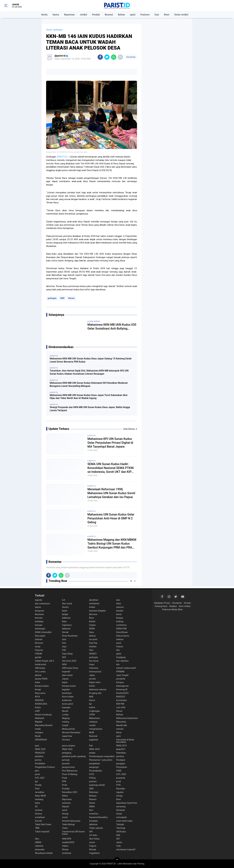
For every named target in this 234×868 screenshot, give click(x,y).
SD (36, 807)
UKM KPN (67, 839)
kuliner (92, 707)
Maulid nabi (122, 725)
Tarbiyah (120, 824)
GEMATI (93, 654)
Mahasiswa (94, 718)
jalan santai (67, 675)
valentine (39, 846)
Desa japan (40, 636)
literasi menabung (43, 715)
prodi (119, 781)
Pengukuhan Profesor (45, 767)
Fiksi (91, 650)
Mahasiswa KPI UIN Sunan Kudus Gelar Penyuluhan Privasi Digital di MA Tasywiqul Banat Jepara (110, 443)
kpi (90, 704)
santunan (66, 803)
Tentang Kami (161, 606)
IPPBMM (120, 672)
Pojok (65, 778)
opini (133, 14)
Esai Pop (93, 643)
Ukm (37, 839)
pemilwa (120, 756)
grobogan (52, 298)
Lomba (65, 715)
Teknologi (121, 828)
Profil (65, 785)
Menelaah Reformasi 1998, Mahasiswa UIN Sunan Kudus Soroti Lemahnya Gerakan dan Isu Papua (111, 493)
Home (49, 30)
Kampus (120, 682)
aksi (118, 600)
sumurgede (121, 817)
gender (38, 657)
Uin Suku (93, 835)
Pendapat (121, 760)
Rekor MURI (40, 796)
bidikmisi (66, 618)
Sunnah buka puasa (71, 821)
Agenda (39, 600)
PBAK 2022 (67, 749)
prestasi (93, 781)
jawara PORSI (41, 679)
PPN (64, 781)
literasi (71, 298)
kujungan (66, 707)
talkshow (93, 824)
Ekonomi (39, 643)
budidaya (39, 621)
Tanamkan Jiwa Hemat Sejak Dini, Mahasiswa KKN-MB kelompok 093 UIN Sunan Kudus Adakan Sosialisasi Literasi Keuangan (89, 372)
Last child (121, 707)
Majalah (39, 722)
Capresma (67, 625)
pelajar (92, 753)
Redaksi (173, 606)
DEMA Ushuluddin (43, 632)
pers (37, 771)
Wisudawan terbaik (44, 853)
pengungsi (94, 767)
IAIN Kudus (40, 668)
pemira (38, 760)
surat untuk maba (124, 821)
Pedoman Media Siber (172, 610)
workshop (67, 853)
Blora (91, 618)
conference (121, 625)
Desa (91, 632)
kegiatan (66, 690)
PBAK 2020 (40, 749)
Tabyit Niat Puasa (43, 824)
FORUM (38, 654)
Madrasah (40, 718)
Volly (118, 846)
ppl (36, 781)
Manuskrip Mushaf (44, 725)
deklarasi (66, 629)
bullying (120, 621)
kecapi (38, 690)
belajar (65, 614)
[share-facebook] (100, 57)
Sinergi (65, 814)
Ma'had (120, 715)
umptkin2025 (68, 842)
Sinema (38, 814)
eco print (93, 639)
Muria (119, 732)
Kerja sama (40, 693)
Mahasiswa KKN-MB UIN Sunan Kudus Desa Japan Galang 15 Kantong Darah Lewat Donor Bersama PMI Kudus (91, 360)
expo (64, 647)
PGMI (119, 771)
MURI (92, 732)
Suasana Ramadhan (98, 817)
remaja (119, 796)
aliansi (38, 607)
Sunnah (38, 821)
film (118, 650)
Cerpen (92, 625)
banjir (65, 611)
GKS (64, 657)
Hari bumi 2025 (69, 661)
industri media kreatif (126, 668)
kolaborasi (67, 700)
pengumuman (68, 767)
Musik (38, 736)
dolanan (39, 639)
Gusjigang (121, 657)
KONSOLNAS (41, 704)
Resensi (109, 14)
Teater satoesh (96, 828)
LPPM (92, 715)
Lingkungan (94, 711)
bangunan (40, 611)
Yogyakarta (94, 853)
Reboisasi (94, 792)
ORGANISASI (41, 740)
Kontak (187, 603)
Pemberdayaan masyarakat (102, 756)
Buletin (92, 621)
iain (118, 664)
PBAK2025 (40, 753)
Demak (65, 632)
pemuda (66, 760)
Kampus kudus (42, 686)
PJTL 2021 (40, 778)
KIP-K (37, 697)
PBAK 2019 (121, 746)
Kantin (92, 686)
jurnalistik (121, 679)
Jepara (65, 679)
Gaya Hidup (67, 654)
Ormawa (66, 740)
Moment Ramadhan (71, 732)
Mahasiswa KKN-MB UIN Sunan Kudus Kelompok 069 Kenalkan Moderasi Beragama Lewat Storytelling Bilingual (89, 384)
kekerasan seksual (98, 690)
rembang (39, 799)
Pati (91, 746)
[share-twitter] (107, 57)
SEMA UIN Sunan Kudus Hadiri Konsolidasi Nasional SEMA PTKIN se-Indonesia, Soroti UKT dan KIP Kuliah (111, 468)
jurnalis (92, 679)
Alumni (65, 607)
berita (44, 14)
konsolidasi (122, 700)
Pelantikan (121, 753)
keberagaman (123, 686)
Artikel (83, 14)
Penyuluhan (122, 767)
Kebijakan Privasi (162, 603)
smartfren (94, 814)
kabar (38, 682)
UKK (118, 835)
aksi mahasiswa (42, 604)
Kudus (38, 707)
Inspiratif (66, 672)
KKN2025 (121, 697)
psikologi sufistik (97, 785)
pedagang (67, 753)
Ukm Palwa (94, 839)
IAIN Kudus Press (70, 668)
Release (93, 796)
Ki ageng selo (95, 693)
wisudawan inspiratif (126, 849)
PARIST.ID (62, 157)
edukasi (120, 639)
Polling (92, 778)
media (38, 729)
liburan (65, 711)
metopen (39, 732)
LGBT (37, 711)
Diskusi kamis (123, 636)
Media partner (69, 729)
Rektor (65, 796)
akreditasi (94, 600)
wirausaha (40, 849)
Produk (96, 14)
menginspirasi (96, 729)
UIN (91, 832)
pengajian (121, 764)
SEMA (92, 807)
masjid (65, 725)
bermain (39, 618)
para (37, 746)
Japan (92, 675)
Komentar (131, 57)
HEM (64, 664)
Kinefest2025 (122, 693)
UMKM (38, 842)
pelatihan (39, 756)
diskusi (92, 636)
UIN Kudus (121, 832)
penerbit (66, 764)
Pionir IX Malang (70, 774)
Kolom (121, 14)
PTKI (118, 785)
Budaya (120, 618)
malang (66, 722)
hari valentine (122, 661)
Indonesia (94, 668)
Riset (167, 14)
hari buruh (94, 661)
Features (145, 14)
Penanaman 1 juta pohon (101, 760)
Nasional (93, 736)
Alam (119, 604)
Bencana (93, 614)
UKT (118, 839)
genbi (119, 654)
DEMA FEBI (121, 629)
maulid (92, 725)
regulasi (120, 792)
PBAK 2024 (94, 749)
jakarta (38, 675)
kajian (65, 682)
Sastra (56, 14)
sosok (65, 817)
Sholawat (121, 810)
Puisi (37, 789)
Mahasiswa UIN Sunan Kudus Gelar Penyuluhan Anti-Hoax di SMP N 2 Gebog (111, 518)
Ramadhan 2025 (70, 792)
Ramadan (121, 789)
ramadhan (40, 792)
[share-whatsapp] (114, 57)
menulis (120, 729)
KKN (62, 298)
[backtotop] (117, 860)
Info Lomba (40, 672)
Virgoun (93, 846)
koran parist (68, 704)
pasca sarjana (69, 746)
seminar (39, 810)
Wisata (65, 849)
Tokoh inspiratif (42, 832)
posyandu (121, 778)
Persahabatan (96, 771)
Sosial (119, 814)
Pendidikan (40, 764)
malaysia (93, 722)
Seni (91, 810)
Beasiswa (39, 614)
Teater (65, 828)
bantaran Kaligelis (97, 611)
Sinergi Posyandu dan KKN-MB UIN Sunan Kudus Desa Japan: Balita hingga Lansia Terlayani (90, 409)
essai (119, 643)
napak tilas (67, 736)
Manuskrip (121, 722)
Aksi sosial (67, 604)
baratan (120, 611)
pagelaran (94, 740)
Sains (37, 803)
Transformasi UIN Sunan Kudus (73, 833)
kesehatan (67, 693)
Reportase (69, 14)
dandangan (40, 629)
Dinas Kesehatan (70, 636)
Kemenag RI (122, 690)
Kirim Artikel (181, 14)
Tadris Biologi (68, 824)
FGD (64, 650)
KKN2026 (39, 700)
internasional (95, 672)
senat (65, 810)
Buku (64, 621)
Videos (65, 846)
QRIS (91, 789)
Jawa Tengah (122, 675)
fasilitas (93, 647)
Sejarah (66, 807)
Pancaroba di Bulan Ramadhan (125, 741)
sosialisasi (40, 817)
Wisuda (93, 849)
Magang (66, 718)
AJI (64, 600)
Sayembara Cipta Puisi (127, 803)
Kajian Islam (95, 682)
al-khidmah (94, 604)
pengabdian (95, 764)
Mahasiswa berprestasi (127, 718)
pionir (38, 774)
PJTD (92, 774)
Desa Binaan (122, 632)
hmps (92, 664)
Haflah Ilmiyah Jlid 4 (44, 661)
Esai (157, 14)
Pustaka (66, 789)
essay (38, 647)
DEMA (92, 629)
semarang (121, 807)
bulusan (39, 625)
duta (64, 639)
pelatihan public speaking (74, 756)
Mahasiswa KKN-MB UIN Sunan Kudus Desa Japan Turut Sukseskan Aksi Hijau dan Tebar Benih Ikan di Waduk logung (89, 397)
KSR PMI (120, 704)
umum (92, 842)
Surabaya (93, 821)
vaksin (119, 842)
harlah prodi (40, 664)
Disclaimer (177, 603)
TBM (37, 828)
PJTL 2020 (121, 774)
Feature (120, 647)
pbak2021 (121, 749)
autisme (120, 607)
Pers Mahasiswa (70, 771)
